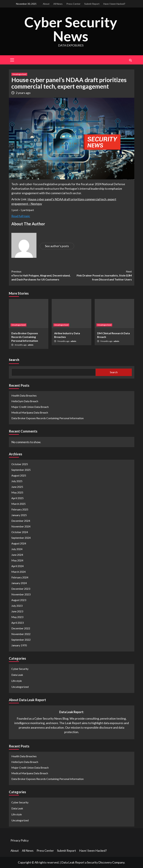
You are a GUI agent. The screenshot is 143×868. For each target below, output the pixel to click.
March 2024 (18, 572)
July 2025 (17, 481)
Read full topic (21, 216)
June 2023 (17, 611)
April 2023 (17, 623)
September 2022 (21, 640)
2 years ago (23, 93)
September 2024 (21, 538)
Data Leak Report (73, 862)
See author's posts (57, 246)
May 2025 (17, 492)
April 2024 (17, 566)
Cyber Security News (71, 29)
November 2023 (21, 594)
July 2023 (17, 606)
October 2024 (20, 532)
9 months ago (64, 341)
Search (14, 359)
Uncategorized (19, 74)
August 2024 (19, 543)
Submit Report (92, 4)
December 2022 (21, 628)
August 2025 (19, 475)
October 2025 (20, 464)
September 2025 (21, 470)
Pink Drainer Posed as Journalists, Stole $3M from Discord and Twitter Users (102, 275)
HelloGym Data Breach (25, 401)
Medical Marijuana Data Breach (30, 412)
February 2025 (20, 509)
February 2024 (20, 577)
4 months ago (21, 345)
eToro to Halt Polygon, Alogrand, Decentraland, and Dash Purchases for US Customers (41, 275)
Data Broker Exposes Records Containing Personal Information (25, 337)
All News (58, 4)
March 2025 (18, 504)
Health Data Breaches (24, 395)
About (46, 4)
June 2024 (17, 555)
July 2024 (17, 549)
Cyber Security (20, 669)
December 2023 (21, 589)
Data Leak (17, 675)
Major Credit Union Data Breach (30, 407)
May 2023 (17, 617)
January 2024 (19, 583)
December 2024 (21, 521)
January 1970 (19, 645)
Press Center (73, 4)
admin (31, 345)
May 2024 (17, 560)
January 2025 (19, 515)
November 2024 (21, 526)
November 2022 (21, 634)
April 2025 (17, 498)
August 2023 (19, 600)
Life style (17, 681)
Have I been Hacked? (114, 4)
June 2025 (17, 487)
